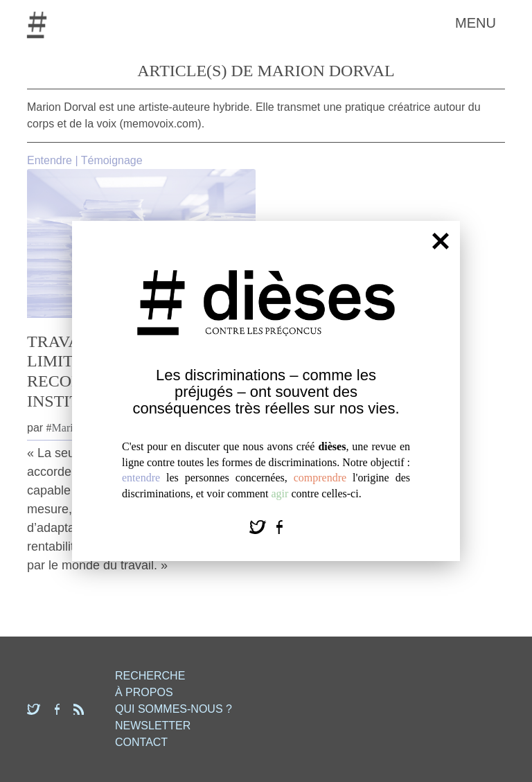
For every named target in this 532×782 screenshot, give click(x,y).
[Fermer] (441, 241)
